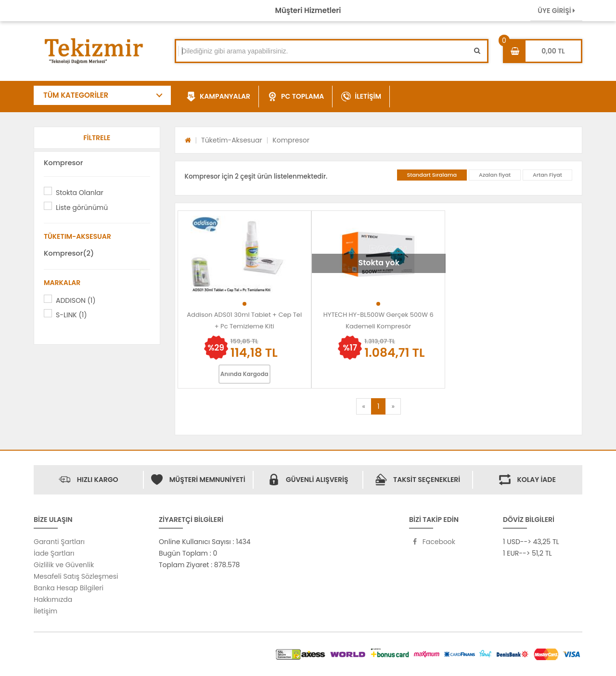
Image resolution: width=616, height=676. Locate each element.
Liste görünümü (82, 208)
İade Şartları (54, 553)
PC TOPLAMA (296, 97)
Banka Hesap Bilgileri (69, 588)
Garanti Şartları (59, 542)
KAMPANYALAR (218, 97)
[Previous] (364, 406)
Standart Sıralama (432, 175)
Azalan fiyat (495, 175)
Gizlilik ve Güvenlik (64, 565)
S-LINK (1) (71, 315)
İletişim (45, 611)
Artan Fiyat (547, 175)
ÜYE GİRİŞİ (556, 11)
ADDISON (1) (76, 300)
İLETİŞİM (361, 97)
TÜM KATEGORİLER (76, 95)
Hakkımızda (53, 599)
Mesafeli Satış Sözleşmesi (76, 576)
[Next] (393, 406)
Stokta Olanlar (80, 193)
